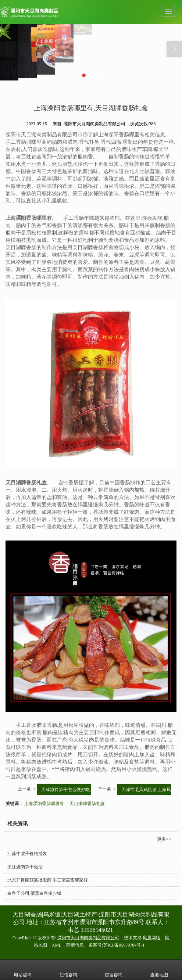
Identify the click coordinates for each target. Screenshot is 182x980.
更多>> (164, 839)
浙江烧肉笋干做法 (25, 867)
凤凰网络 (151, 938)
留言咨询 (114, 970)
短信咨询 (68, 970)
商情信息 (75, 945)
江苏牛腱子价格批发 (27, 854)
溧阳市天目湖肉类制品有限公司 (88, 938)
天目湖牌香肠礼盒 (87, 804)
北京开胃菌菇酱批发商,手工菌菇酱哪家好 (48, 880)
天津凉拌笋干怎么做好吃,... (68, 790)
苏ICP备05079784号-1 (124, 945)
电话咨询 (23, 970)
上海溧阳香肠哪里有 (44, 804)
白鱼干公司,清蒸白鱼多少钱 (34, 893)
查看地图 (159, 970)
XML (57, 945)
